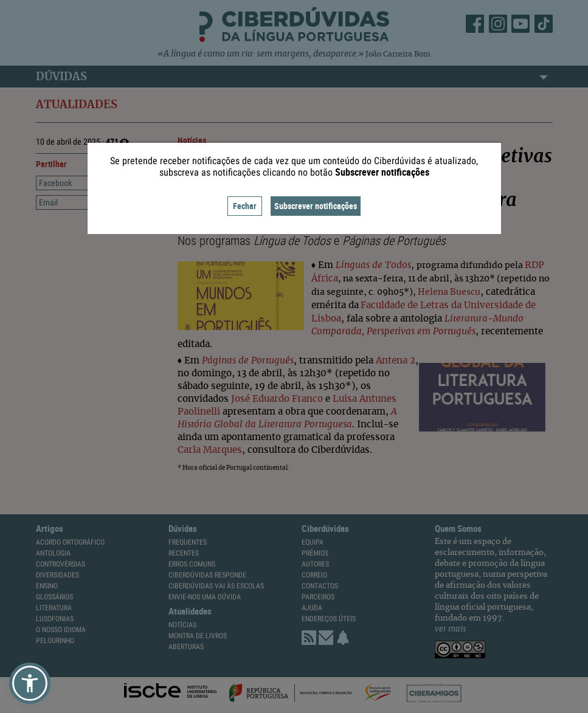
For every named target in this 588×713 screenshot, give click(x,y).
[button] (30, 683)
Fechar (245, 206)
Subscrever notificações (316, 206)
